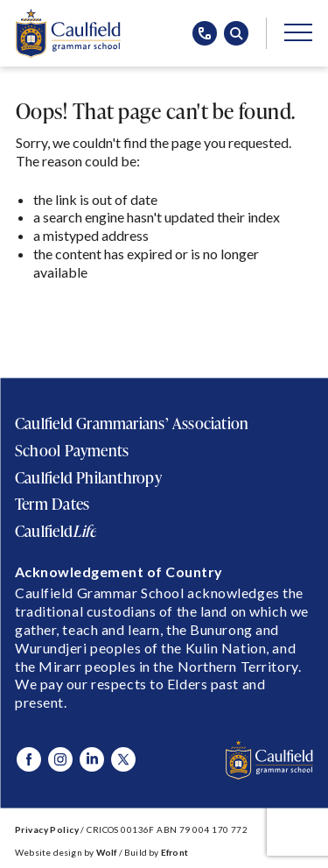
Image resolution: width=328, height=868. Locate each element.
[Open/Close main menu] (298, 32)
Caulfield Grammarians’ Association (132, 423)
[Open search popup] (236, 33)
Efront (174, 852)
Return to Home (77, 316)
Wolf (107, 852)
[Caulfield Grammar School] (68, 33)
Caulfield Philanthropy (88, 477)
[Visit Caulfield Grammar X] (123, 759)
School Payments (72, 450)
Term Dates (52, 504)
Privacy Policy (47, 829)
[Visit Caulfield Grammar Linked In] (92, 759)
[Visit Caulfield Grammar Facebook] (29, 759)
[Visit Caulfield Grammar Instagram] (60, 759)
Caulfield (56, 531)
